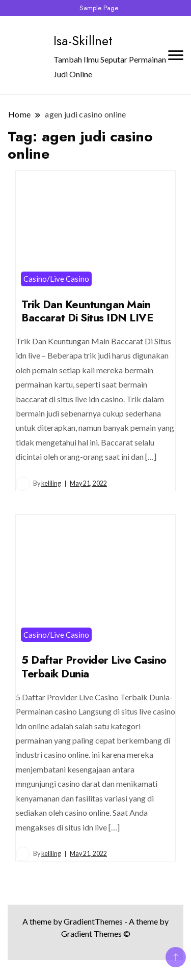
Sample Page (99, 8)
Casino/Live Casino (56, 279)
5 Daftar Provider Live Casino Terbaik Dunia (94, 667)
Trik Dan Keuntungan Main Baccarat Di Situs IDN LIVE (87, 311)
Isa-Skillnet (83, 41)
